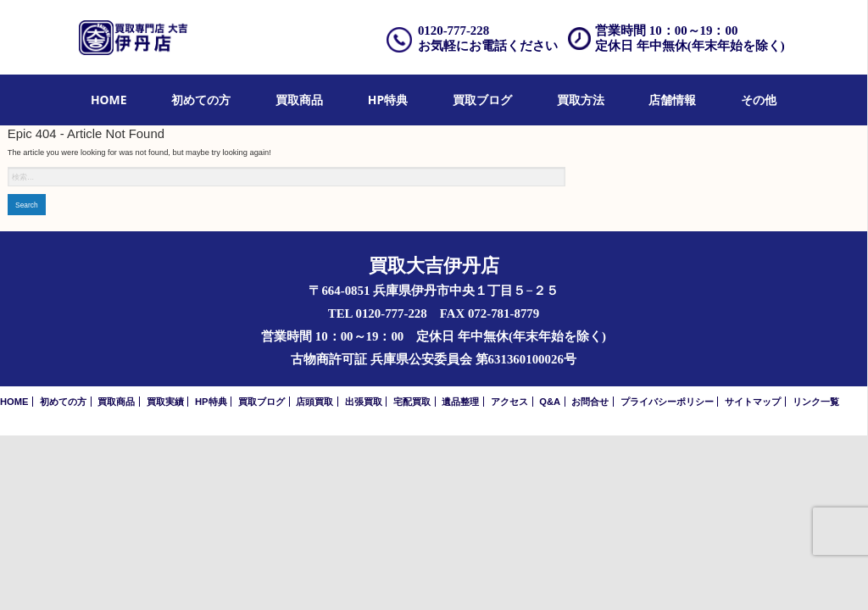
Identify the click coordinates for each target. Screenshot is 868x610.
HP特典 (388, 100)
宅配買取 (412, 402)
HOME (109, 100)
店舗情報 (672, 100)
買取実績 (165, 402)
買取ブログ (482, 100)
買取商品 (299, 100)
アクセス (509, 402)
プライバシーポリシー (667, 402)
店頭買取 (314, 402)
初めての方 (201, 100)
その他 (759, 100)
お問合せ (590, 402)
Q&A (550, 402)
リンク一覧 (816, 402)
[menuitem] (109, 100)
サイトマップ (753, 402)
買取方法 (581, 100)
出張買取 (364, 402)
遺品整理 (460, 402)
